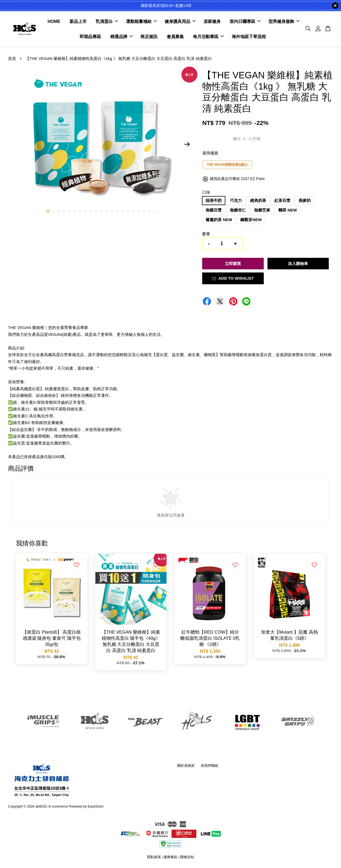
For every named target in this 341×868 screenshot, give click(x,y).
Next (187, 144)
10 (96, 211)
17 (133, 211)
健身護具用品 (180, 21)
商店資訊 (149, 37)
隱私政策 (154, 857)
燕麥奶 (305, 200)
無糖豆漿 (214, 210)
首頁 (12, 58)
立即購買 (233, 264)
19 (144, 211)
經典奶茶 (258, 200)
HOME (54, 21)
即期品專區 (90, 37)
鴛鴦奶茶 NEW (219, 220)
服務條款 (170, 857)
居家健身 (212, 21)
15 (123, 211)
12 (107, 211)
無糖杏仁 (238, 210)
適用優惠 (210, 153)
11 (101, 211)
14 (117, 211)
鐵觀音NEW (251, 220)
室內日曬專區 (245, 21)
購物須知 (187, 857)
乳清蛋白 (107, 21)
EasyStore (96, 806)
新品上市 (78, 21)
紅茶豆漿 (282, 200)
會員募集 (175, 37)
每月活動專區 (208, 37)
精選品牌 (121, 37)
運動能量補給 (141, 21)
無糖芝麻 (262, 210)
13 (112, 211)
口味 (206, 192)
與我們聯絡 (210, 766)
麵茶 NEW (288, 210)
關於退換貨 (186, 766)
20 (149, 211)
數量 (206, 234)
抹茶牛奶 (214, 200)
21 (155, 211)
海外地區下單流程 (249, 37)
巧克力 (236, 200)
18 (139, 211)
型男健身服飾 (284, 21)
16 (128, 211)
